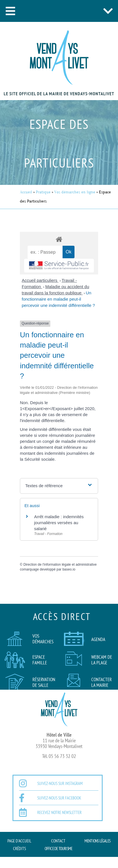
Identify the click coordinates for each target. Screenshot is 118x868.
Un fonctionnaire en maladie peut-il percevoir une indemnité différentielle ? (58, 299)
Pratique (43, 192)
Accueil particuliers (40, 280)
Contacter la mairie (102, 682)
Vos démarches (43, 639)
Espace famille (40, 660)
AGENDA (98, 639)
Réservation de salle (44, 682)
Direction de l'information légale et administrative (60, 565)
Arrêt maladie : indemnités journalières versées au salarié (59, 523)
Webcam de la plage (102, 660)
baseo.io (69, 569)
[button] (10, 11)
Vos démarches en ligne (75, 192)
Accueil (26, 192)
